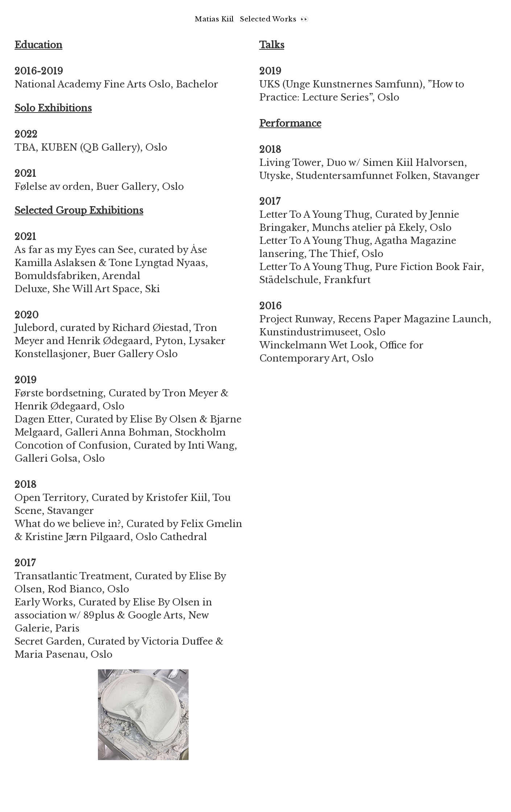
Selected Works (269, 19)
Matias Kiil (214, 19)
